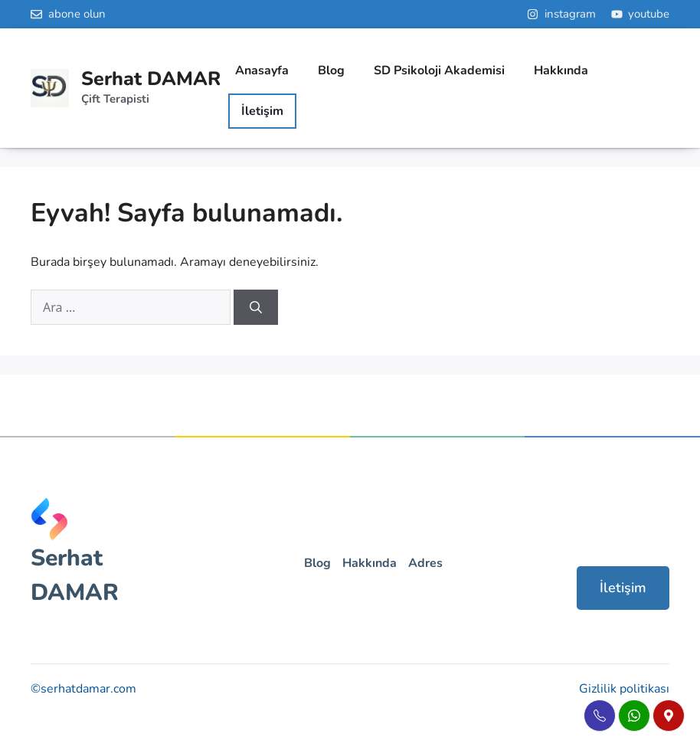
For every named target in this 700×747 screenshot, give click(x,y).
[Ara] (256, 307)
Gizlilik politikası (624, 689)
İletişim (623, 588)
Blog (331, 70)
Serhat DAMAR (151, 79)
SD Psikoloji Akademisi (439, 70)
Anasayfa (262, 70)
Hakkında (561, 70)
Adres (425, 563)
